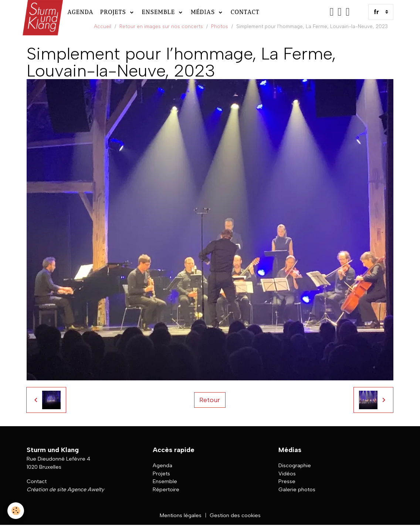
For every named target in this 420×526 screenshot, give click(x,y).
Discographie (295, 465)
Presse (287, 481)
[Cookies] (16, 511)
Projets (114, 12)
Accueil (103, 26)
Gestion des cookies (235, 515)
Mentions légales (181, 515)
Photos (220, 26)
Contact (245, 12)
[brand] (42, 12)
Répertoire (166, 489)
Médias (204, 12)
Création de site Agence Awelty (65, 489)
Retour (210, 400)
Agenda (80, 12)
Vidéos (287, 474)
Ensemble (160, 12)
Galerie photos (297, 489)
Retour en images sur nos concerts (161, 26)
